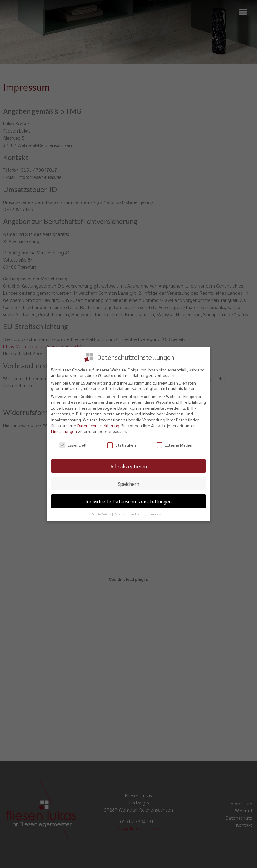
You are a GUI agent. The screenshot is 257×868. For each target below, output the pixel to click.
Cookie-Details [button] (102, 514)
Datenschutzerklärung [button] (131, 514)
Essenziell (73, 445)
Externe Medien (175, 445)
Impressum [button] (158, 514)
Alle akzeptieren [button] (129, 466)
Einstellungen (64, 431)
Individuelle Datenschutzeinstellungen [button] (129, 501)
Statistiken (121, 445)
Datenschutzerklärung (98, 425)
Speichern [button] (128, 483)
